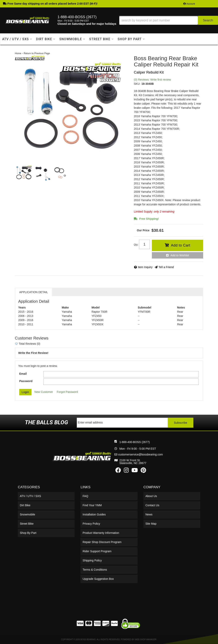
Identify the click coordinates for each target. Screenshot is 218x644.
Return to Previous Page (37, 53)
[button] (169, 20)
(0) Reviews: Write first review (152, 80)
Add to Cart (181, 245)
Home (18, 53)
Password (26, 381)
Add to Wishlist (180, 255)
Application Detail (34, 292)
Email (23, 374)
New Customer (44, 392)
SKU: (137, 84)
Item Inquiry (145, 267)
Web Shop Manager (146, 640)
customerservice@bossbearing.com (141, 454)
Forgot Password (67, 392)
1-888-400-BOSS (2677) (135, 442)
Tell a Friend (166, 267)
